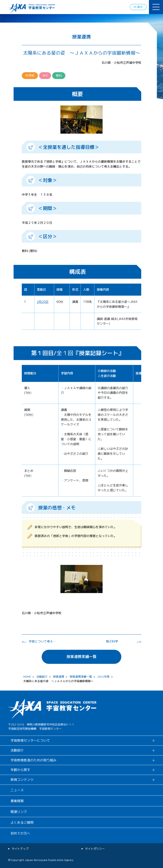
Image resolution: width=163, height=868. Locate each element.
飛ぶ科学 (112, 641)
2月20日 (43, 302)
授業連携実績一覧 (81, 657)
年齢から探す (20, 770)
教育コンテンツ (22, 780)
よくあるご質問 (22, 822)
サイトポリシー (95, 849)
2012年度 (104, 677)
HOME (27, 677)
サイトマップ (20, 849)
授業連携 (59, 677)
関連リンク (19, 812)
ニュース (17, 790)
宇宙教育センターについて (30, 740)
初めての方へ (20, 833)
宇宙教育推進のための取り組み (33, 760)
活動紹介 (42, 677)
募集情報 (17, 801)
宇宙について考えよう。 (43, 641)
